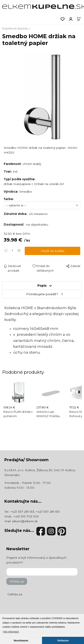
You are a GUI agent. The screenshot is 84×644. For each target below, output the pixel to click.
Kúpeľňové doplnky (15, 28)
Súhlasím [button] (63, 640)
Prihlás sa (17, 581)
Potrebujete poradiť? (42, 294)
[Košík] (80, 19)
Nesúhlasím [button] (21, 640)
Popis (42, 286)
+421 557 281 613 (22, 512)
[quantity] (12, 250)
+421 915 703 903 (26, 516)
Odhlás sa (15, 594)
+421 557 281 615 (48, 512)
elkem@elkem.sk (25, 521)
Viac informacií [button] (11, 632)
